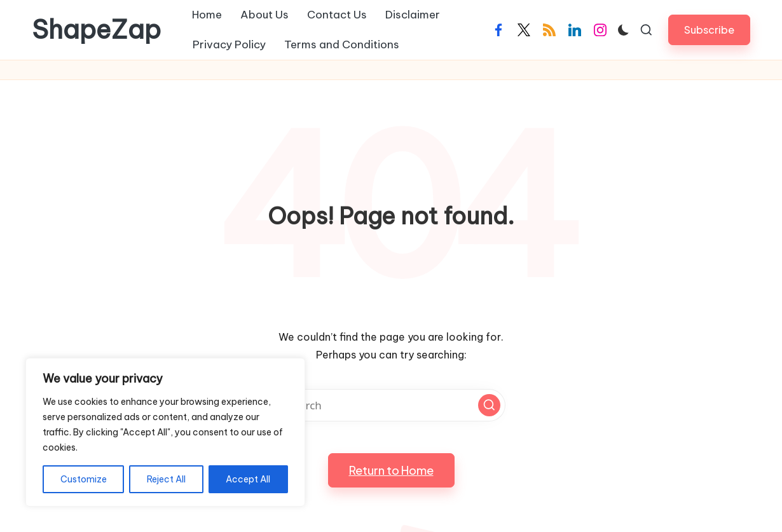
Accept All (248, 479)
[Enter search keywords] (391, 405)
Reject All (166, 479)
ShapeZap (96, 30)
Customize (84, 479)
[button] (709, 30)
